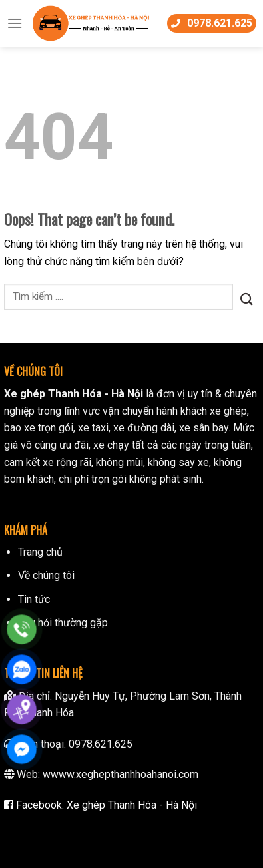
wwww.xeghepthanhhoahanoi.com (121, 774)
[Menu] (15, 23)
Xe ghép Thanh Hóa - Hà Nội (132, 805)
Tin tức (34, 599)
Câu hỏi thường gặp (63, 623)
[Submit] (246, 296)
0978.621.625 (101, 744)
